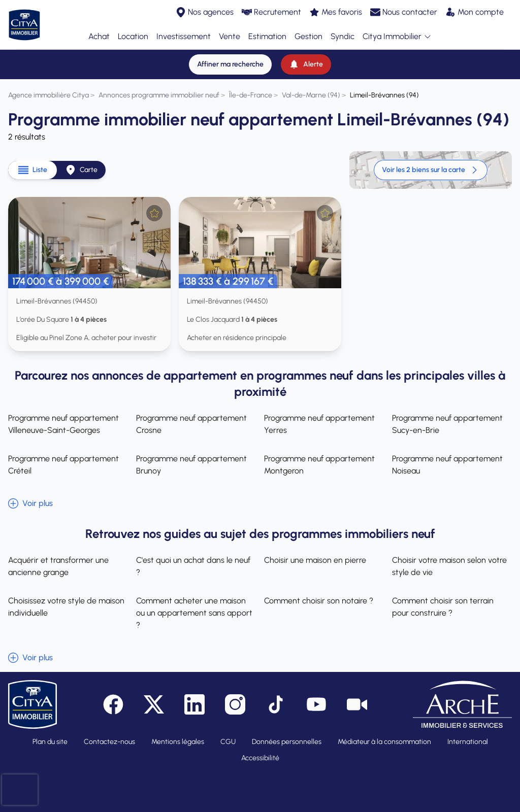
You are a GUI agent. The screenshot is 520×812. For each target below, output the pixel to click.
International (468, 742)
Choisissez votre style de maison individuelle (66, 607)
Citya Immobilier (397, 37)
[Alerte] (306, 64)
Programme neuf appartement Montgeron (319, 465)
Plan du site (50, 742)
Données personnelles (287, 742)
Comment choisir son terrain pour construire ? (443, 607)
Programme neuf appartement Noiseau (447, 465)
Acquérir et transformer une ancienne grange (58, 566)
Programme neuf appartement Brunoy (191, 465)
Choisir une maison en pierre (315, 560)
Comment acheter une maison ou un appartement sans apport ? (194, 613)
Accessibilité (260, 758)
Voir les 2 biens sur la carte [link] (431, 170)
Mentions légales (178, 742)
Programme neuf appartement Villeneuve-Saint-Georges (63, 424)
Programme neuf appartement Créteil (63, 465)
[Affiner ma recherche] (230, 64)
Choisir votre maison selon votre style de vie (449, 566)
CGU (228, 742)
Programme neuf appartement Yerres (319, 424)
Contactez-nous (109, 742)
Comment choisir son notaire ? (319, 601)
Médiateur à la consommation (384, 742)
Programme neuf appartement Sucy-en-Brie (447, 424)
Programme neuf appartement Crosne (191, 424)
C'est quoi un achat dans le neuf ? (193, 566)
